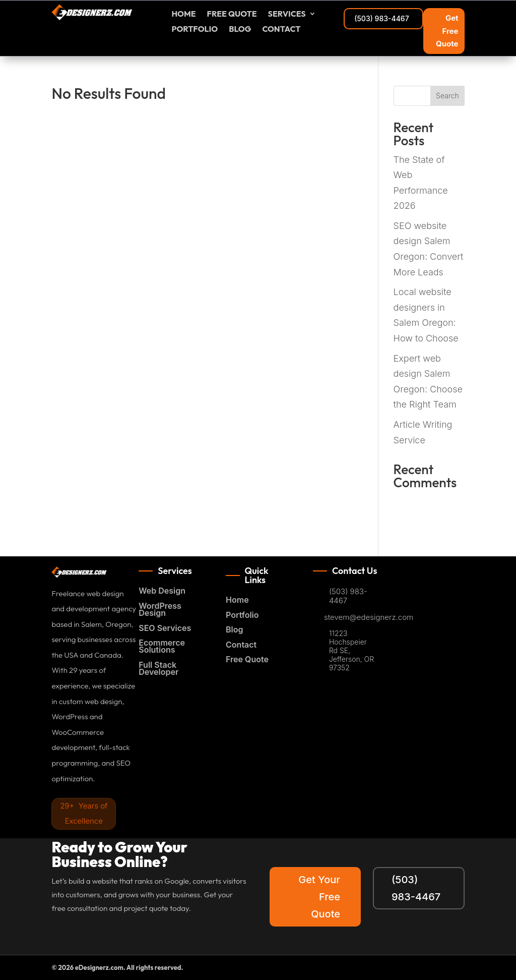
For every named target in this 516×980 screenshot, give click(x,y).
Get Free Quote (447, 31)
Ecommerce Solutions (162, 646)
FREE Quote (232, 14)
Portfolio (195, 30)
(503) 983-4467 (381, 18)
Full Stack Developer (158, 669)
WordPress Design (160, 610)
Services (287, 14)
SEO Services (165, 628)
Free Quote (247, 659)
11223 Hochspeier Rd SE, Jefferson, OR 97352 (351, 650)
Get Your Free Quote (319, 897)
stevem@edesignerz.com (369, 617)
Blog (240, 30)
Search (447, 96)
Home (183, 14)
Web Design (162, 591)
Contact (281, 30)
